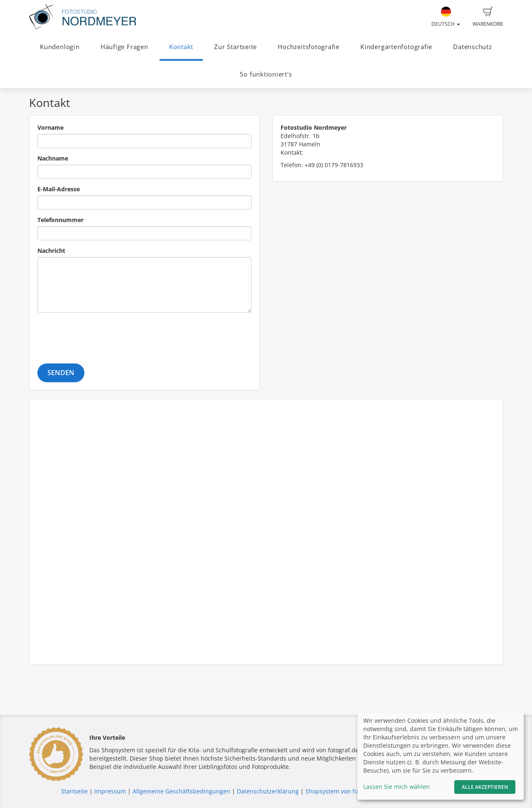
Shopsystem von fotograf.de (344, 791)
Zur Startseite (235, 47)
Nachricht (51, 251)
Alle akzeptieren (485, 787)
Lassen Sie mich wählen (397, 787)
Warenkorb (488, 17)
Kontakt (181, 47)
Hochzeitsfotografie (309, 47)
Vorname (50, 127)
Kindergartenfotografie (396, 47)
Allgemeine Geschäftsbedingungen (181, 791)
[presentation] (101, 335)
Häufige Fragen (124, 47)
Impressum (110, 791)
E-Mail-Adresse (59, 189)
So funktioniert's (266, 74)
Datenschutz (472, 47)
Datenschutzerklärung (268, 791)
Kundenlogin (60, 47)
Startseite (74, 791)
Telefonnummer (60, 220)
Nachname (53, 158)
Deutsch (446, 17)
